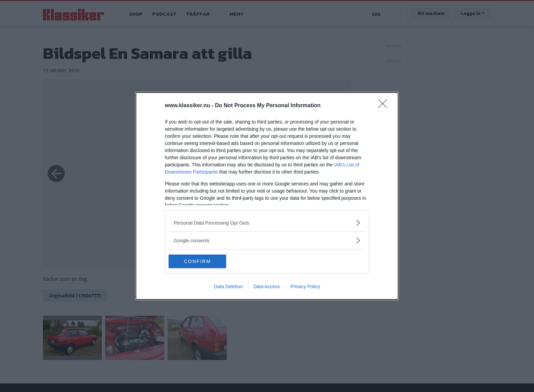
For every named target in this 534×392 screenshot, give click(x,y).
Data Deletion (228, 287)
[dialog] (267, 196)
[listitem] (267, 223)
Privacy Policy (305, 287)
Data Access (267, 287)
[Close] (385, 106)
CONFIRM (201, 261)
